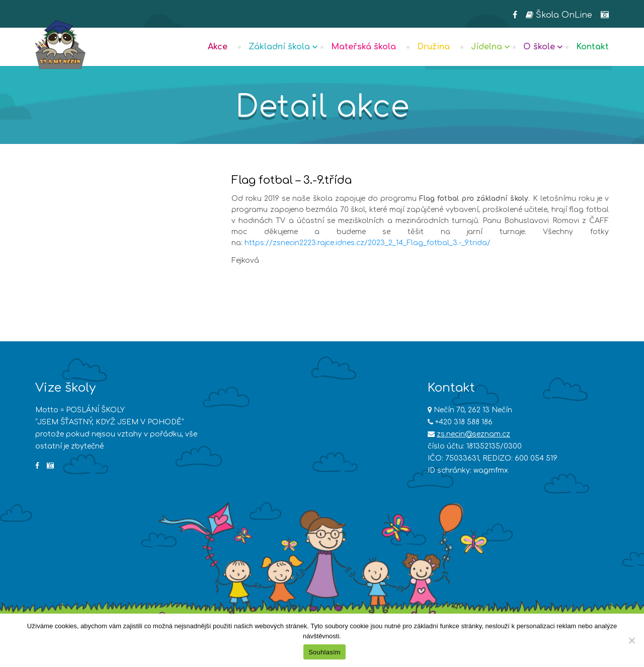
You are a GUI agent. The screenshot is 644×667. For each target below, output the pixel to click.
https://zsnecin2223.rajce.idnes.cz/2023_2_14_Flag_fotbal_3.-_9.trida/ (368, 243)
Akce (218, 47)
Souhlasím (325, 652)
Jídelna (487, 47)
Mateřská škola (364, 47)
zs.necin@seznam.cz (473, 434)
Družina (433, 47)
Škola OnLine (559, 15)
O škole (539, 47)
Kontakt (592, 47)
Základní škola (279, 47)
